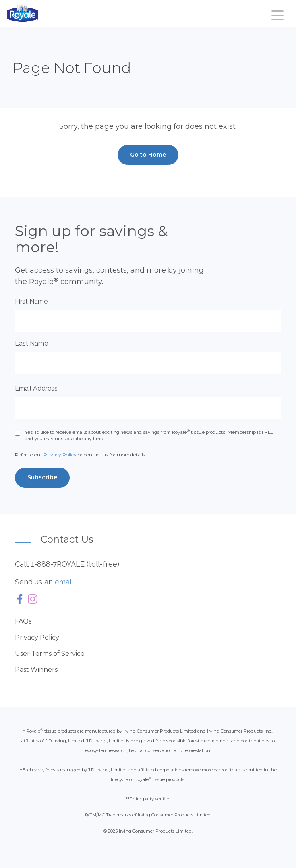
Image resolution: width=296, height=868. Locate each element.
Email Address (36, 388)
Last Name (31, 343)
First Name (31, 301)
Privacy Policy (60, 455)
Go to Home (148, 155)
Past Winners (36, 670)
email (64, 582)
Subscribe (42, 477)
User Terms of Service (50, 654)
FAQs (23, 621)
